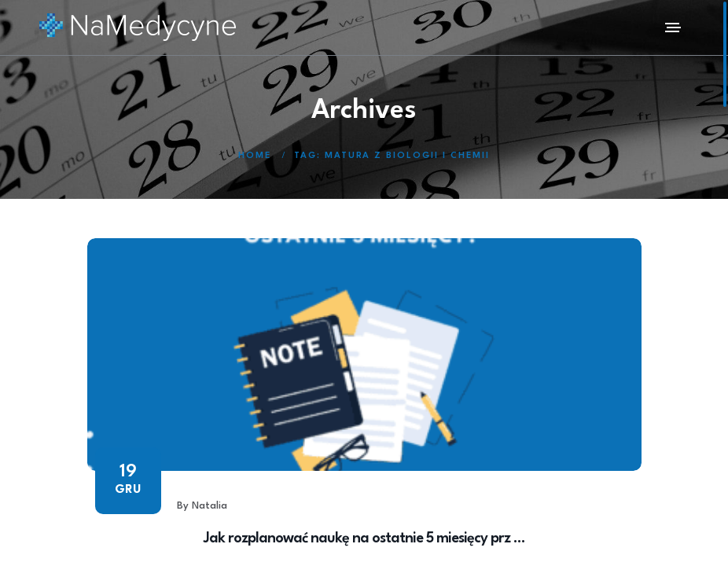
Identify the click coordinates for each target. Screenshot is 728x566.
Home (255, 156)
